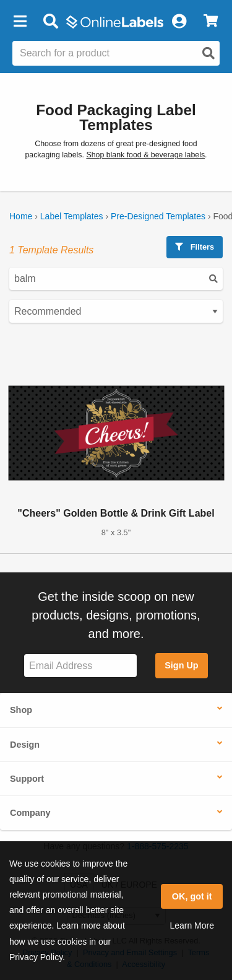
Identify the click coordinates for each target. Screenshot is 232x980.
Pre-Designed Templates (158, 216)
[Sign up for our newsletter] (80, 666)
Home (21, 216)
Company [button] (30, 813)
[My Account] (179, 22)
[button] (20, 22)
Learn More (192, 925)
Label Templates (72, 216)
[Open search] (208, 53)
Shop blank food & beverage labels (145, 155)
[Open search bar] (50, 22)
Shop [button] (21, 710)
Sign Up (181, 665)
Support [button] (27, 779)
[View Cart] (211, 22)
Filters (195, 247)
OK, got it (192, 896)
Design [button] (25, 745)
